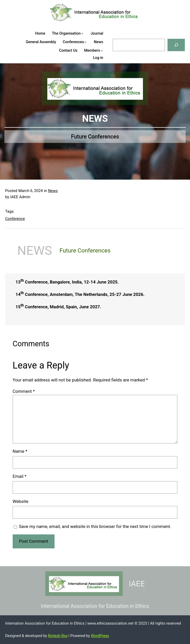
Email (20, 476)
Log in (98, 58)
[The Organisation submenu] (86, 33)
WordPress (100, 636)
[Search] (176, 45)
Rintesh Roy (58, 636)
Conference (15, 219)
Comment (24, 391)
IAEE (137, 584)
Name (20, 451)
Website (21, 501)
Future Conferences (95, 137)
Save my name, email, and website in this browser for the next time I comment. (95, 526)
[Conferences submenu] (89, 42)
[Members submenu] (106, 51)
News (53, 191)
